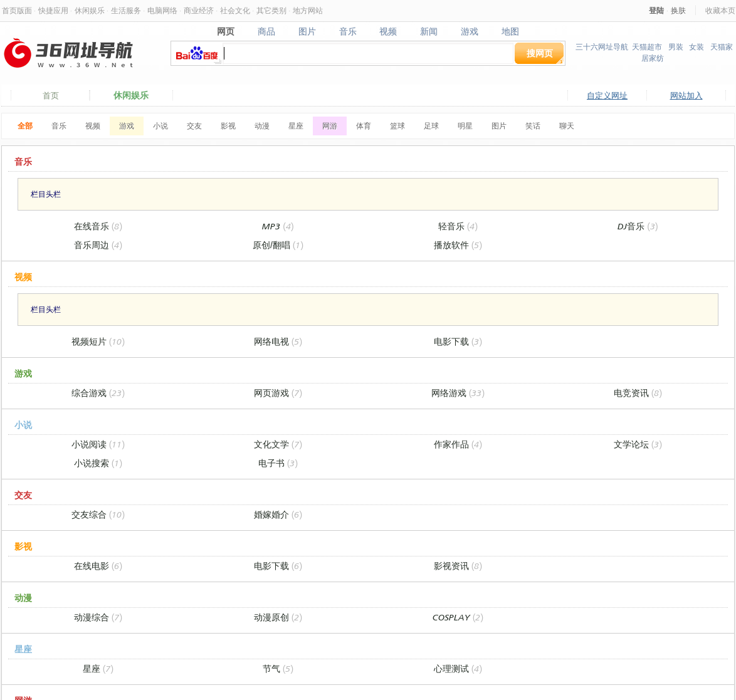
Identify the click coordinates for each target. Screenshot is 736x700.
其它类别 (271, 10)
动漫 (262, 126)
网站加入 (686, 95)
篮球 (397, 126)
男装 (676, 47)
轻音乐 (458, 226)
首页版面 (17, 10)
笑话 (533, 126)
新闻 (429, 31)
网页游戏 (278, 393)
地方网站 (308, 10)
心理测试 (458, 668)
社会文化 (235, 10)
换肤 (678, 10)
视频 (388, 31)
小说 (160, 126)
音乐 (348, 31)
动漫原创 (278, 617)
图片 (307, 31)
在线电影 (98, 566)
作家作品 (458, 444)
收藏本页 (720, 10)
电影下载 (458, 341)
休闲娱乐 (90, 10)
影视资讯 (458, 566)
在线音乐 (98, 226)
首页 (51, 95)
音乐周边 (98, 245)
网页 (225, 31)
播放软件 (458, 245)
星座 (296, 126)
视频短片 (98, 341)
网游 (330, 126)
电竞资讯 (638, 393)
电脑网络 (162, 10)
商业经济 (199, 10)
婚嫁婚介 (278, 514)
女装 (697, 47)
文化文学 (278, 444)
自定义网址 (607, 95)
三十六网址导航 (602, 47)
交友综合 (98, 514)
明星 (465, 126)
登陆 (656, 10)
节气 (278, 668)
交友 (194, 126)
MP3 (278, 226)
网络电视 (278, 341)
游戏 (470, 31)
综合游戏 (98, 393)
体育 (364, 126)
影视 (228, 126)
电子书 (278, 463)
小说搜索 (98, 463)
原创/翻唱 (278, 245)
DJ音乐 (638, 226)
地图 (511, 31)
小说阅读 (98, 444)
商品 (266, 31)
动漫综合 (98, 617)
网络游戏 (458, 393)
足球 (431, 126)
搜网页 (540, 53)
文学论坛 (638, 444)
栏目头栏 (46, 194)
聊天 (567, 126)
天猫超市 (647, 47)
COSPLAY (458, 617)
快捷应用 (53, 10)
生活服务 (126, 10)
